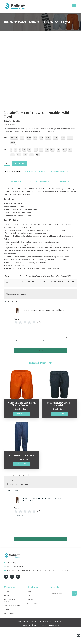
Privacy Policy (36, 638)
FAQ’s (6, 627)
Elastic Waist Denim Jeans (22, 476)
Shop (29, 612)
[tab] (15, 203)
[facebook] (12, 597)
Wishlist (30, 619)
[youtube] (6, 597)
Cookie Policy (23, 638)
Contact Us (8, 630)
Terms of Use (48, 638)
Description (15, 203)
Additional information (38, 203)
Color (6, 159)
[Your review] (40, 354)
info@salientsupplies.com (15, 587)
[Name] (27, 365)
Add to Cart (22, 435)
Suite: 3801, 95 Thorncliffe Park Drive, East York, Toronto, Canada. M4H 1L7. (34, 591)
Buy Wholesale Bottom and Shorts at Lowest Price (45, 193)
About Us (8, 616)
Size (6, 171)
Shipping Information (12, 623)
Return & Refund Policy (13, 619)
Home (6, 612)
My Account (31, 623)
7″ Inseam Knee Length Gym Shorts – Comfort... (22, 425)
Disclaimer (59, 638)
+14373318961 (10, 583)
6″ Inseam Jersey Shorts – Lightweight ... (59, 425)
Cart (29, 616)
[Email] (54, 365)
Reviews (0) (61, 203)
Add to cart (20, 185)
